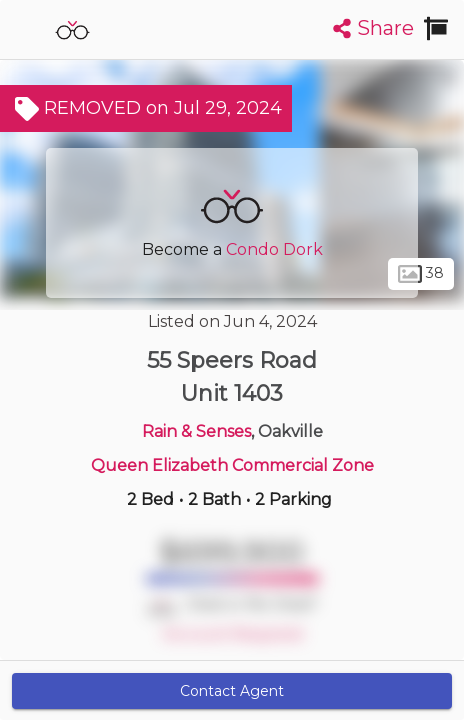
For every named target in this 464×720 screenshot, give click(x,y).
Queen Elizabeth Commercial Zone (232, 465)
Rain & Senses (196, 431)
